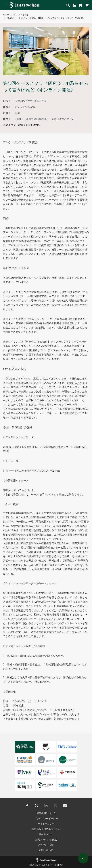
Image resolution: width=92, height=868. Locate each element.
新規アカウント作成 (46, 840)
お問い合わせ (46, 850)
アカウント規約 (46, 845)
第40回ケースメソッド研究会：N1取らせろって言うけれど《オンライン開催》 (46, 18)
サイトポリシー (46, 824)
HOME (6, 15)
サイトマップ (46, 834)
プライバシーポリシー (46, 818)
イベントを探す (21, 15)
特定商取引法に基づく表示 (46, 829)
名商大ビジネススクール (44, 865)
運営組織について (46, 813)
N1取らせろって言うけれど (19, 490)
